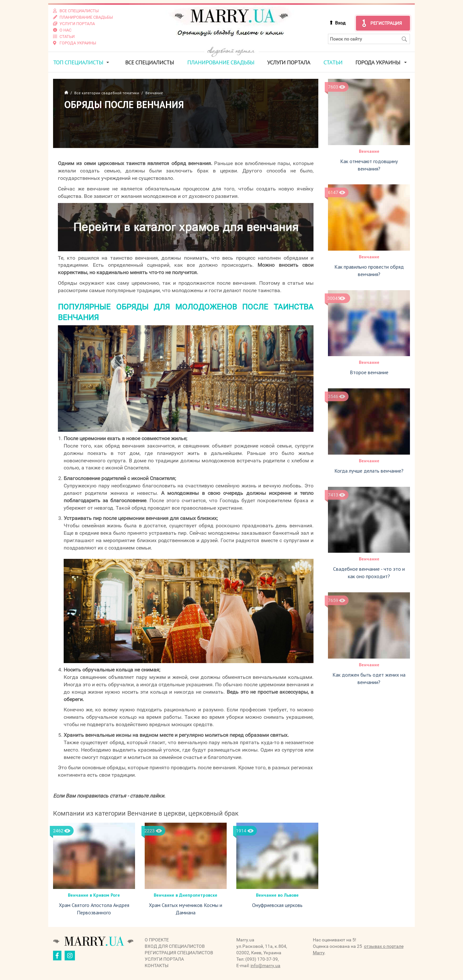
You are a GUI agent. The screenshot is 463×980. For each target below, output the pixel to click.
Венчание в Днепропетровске (186, 895)
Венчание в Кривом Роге (94, 895)
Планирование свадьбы (221, 62)
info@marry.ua (265, 966)
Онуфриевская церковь (277, 905)
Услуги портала (289, 62)
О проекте (157, 940)
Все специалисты (150, 62)
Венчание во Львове (277, 895)
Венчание (369, 151)
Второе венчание (369, 372)
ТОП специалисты (78, 62)
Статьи (333, 62)
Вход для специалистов (175, 946)
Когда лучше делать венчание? (369, 471)
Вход (340, 23)
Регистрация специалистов (179, 953)
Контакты (157, 966)
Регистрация (386, 23)
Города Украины (378, 62)
